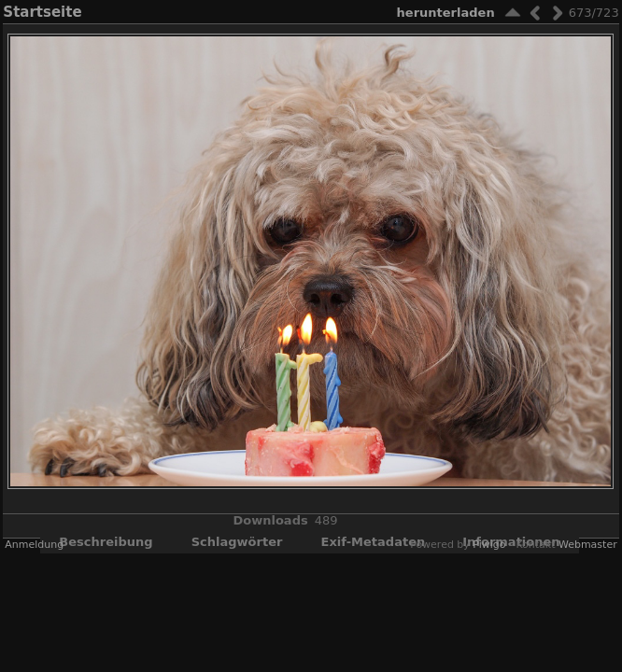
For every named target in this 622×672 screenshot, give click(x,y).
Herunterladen (446, 13)
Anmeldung (34, 545)
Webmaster (588, 545)
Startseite (42, 12)
